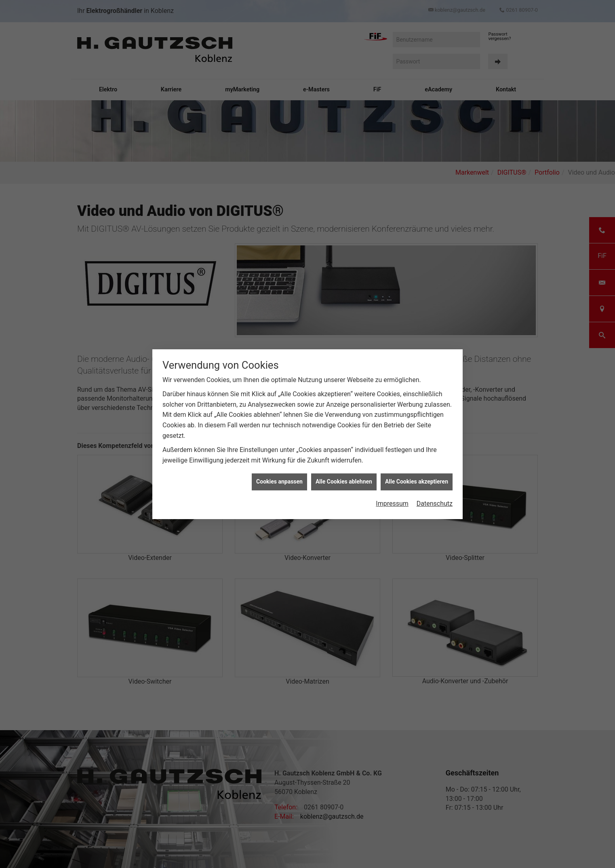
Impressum (392, 499)
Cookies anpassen (279, 477)
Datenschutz (435, 499)
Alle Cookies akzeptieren (417, 477)
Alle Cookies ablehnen (344, 477)
